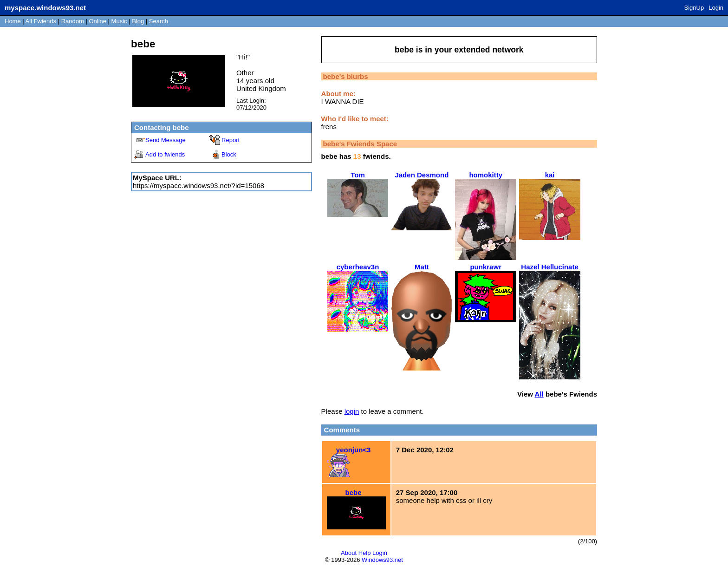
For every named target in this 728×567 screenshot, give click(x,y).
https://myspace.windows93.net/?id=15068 (198, 186)
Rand (73, 21)
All (41, 21)
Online (97, 21)
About (349, 553)
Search (159, 21)
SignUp (694, 8)
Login (716, 8)
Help (365, 553)
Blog (138, 21)
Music (119, 21)
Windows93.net (382, 560)
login (352, 411)
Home (13, 21)
